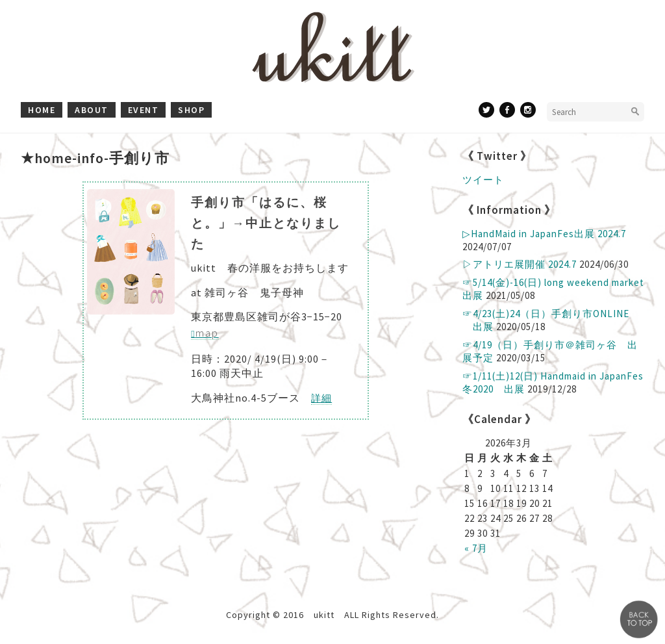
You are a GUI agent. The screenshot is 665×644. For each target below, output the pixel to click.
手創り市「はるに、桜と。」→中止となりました (266, 223)
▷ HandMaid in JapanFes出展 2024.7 (544, 234)
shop (191, 110)
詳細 (321, 398)
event (144, 110)
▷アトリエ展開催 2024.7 (520, 264)
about (92, 110)
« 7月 (476, 548)
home (42, 110)
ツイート (483, 180)
